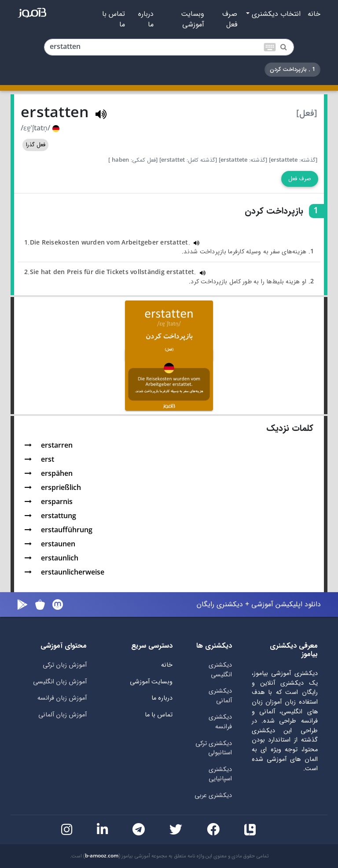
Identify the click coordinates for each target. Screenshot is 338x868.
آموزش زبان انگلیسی (60, 682)
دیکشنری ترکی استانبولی (214, 748)
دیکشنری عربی (213, 796)
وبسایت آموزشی (193, 19)
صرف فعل (230, 19)
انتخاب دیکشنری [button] (275, 14)
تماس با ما (114, 19)
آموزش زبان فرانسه (62, 698)
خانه (314, 14)
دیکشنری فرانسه (220, 722)
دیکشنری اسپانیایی (220, 774)
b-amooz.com (102, 856)
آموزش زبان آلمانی (62, 715)
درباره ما (146, 19)
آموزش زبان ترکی (65, 665)
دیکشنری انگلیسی (220, 670)
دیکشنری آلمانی (220, 696)
